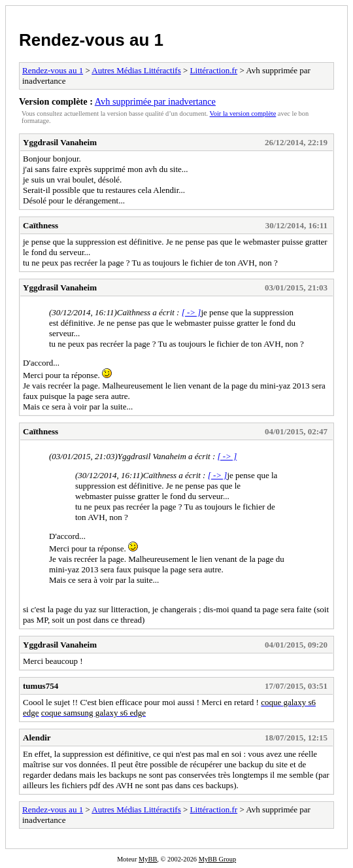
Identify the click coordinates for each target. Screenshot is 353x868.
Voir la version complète (243, 113)
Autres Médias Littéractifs (136, 70)
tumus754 (41, 686)
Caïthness (41, 225)
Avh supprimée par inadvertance (155, 101)
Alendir (37, 738)
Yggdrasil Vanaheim (60, 142)
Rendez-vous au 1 (91, 40)
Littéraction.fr (214, 70)
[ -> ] (192, 312)
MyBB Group (217, 859)
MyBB (148, 859)
